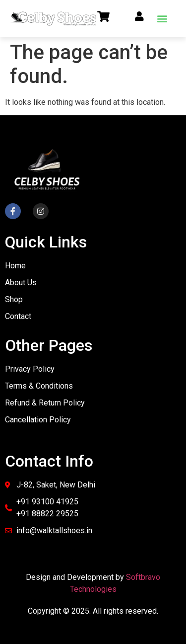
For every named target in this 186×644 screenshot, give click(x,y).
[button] (162, 18)
